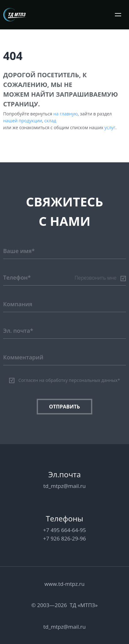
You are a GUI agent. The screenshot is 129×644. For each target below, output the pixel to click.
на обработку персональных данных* (80, 380)
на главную (66, 114)
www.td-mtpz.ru (65, 584)
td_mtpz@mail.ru (64, 486)
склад (50, 121)
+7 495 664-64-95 (64, 530)
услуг (110, 127)
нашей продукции (23, 121)
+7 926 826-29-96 (64, 538)
